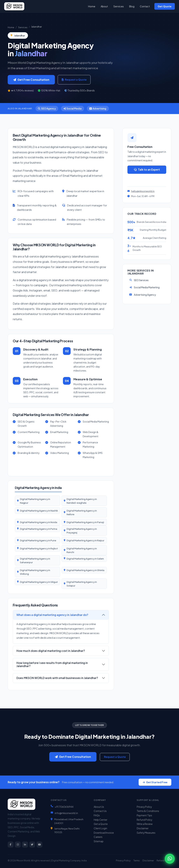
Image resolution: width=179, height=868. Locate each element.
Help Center (100, 820)
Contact (145, 6)
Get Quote (165, 6)
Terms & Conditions (148, 811)
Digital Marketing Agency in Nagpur (35, 501)
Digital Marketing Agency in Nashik (39, 511)
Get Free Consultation (31, 80)
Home (92, 6)
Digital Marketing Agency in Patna (39, 529)
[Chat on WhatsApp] (170, 859)
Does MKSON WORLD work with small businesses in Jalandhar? (57, 678)
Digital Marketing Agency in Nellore (82, 512)
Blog (132, 6)
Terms (137, 860)
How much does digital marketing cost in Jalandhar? (51, 651)
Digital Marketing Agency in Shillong (35, 572)
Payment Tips (144, 815)
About (104, 6)
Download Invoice (104, 833)
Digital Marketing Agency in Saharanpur (35, 560)
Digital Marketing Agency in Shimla (85, 570)
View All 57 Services (33, 467)
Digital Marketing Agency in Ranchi (82, 550)
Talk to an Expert (147, 169)
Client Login (100, 828)
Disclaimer (143, 828)
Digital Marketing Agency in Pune (38, 540)
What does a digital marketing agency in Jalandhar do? (52, 615)
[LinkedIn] (25, 845)
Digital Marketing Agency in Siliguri (39, 582)
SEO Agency (47, 109)
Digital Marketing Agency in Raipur (85, 540)
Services (119, 6)
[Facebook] (11, 845)
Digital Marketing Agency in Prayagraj (82, 531)
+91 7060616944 (64, 807)
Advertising (98, 109)
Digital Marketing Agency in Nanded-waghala (82, 501)
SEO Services (139, 280)
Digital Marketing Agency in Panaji (85, 522)
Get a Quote (147, 179)
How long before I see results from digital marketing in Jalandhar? (52, 664)
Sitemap (99, 841)
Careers (98, 837)
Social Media (73, 109)
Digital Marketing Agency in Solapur (82, 584)
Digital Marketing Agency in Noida (39, 522)
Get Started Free (155, 782)
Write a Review (145, 824)
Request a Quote (74, 80)
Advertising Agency (142, 295)
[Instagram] (18, 845)
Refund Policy (144, 820)
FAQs (97, 815)
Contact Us (100, 811)
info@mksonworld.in (66, 813)
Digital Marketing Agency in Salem (85, 559)
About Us (99, 807)
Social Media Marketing (144, 287)
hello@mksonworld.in (143, 191)
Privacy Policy (144, 807)
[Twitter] (32, 845)
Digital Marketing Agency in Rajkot (39, 548)
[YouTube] (39, 845)
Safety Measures (146, 833)
